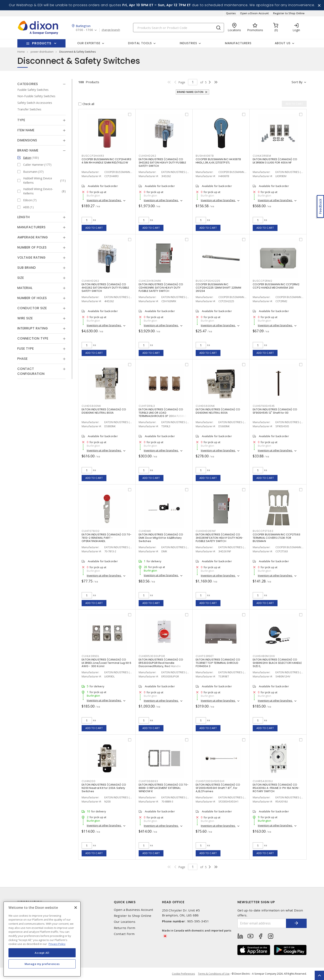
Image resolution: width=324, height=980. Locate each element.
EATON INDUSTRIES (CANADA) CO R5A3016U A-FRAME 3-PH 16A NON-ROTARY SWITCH (276, 788)
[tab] (42, 84)
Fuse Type (26, 349)
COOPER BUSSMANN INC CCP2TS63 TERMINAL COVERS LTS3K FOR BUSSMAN (276, 538)
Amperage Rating (33, 237)
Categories (28, 84)
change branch (111, 30)
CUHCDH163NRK (150, 281)
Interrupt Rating (33, 328)
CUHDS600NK (205, 406)
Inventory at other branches (104, 200)
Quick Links (125, 902)
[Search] (179, 28)
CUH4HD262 (90, 281)
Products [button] (42, 43)
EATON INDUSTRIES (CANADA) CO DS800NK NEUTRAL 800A (104, 411)
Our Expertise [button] (89, 43)
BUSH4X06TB (205, 156)
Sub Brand (27, 268)
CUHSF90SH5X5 (264, 406)
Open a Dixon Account (254, 13)
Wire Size (25, 318)
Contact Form (124, 934)
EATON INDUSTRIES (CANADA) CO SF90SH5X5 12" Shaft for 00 (275, 411)
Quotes (231, 13)
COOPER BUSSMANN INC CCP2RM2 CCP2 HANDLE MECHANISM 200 (276, 286)
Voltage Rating (32, 257)
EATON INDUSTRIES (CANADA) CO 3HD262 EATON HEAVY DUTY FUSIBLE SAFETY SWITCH (162, 163)
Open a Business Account (134, 910)
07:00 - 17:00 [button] (84, 30)
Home (21, 52)
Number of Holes (32, 298)
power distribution (42, 52)
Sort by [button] (297, 82)
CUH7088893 (148, 781)
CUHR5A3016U (263, 781)
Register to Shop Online (289, 13)
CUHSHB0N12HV (264, 656)
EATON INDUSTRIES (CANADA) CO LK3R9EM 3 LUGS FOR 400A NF (275, 161)
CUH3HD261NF (206, 531)
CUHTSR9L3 (147, 406)
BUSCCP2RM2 (263, 281)
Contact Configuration (31, 371)
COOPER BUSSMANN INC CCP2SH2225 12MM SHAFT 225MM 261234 (218, 288)
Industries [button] (188, 43)
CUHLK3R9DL (91, 656)
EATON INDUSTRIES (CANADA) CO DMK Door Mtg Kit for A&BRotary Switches (161, 538)
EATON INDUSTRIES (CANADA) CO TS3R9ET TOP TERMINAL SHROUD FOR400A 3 (218, 663)
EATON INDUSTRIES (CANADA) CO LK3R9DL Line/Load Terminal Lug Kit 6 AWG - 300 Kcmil (106, 663)
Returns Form (125, 928)
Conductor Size (32, 308)
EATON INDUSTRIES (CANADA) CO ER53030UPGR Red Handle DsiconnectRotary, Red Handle (161, 663)
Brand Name (28, 150)
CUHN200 (88, 781)
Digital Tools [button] (140, 43)
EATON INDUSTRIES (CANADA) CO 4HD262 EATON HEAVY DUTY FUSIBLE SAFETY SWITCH (105, 288)
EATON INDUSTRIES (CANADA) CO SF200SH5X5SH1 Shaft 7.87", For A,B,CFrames (218, 788)
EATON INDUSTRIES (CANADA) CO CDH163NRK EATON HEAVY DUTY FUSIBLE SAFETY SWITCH (161, 288)
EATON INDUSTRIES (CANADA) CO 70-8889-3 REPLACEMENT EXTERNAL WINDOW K (164, 788)
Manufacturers (238, 43)
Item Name (26, 130)
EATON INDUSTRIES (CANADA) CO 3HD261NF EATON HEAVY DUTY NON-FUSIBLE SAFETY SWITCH (220, 538)
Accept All (42, 953)
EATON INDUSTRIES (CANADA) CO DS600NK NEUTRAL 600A (218, 411)
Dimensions (27, 140)
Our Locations (125, 922)
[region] (42, 939)
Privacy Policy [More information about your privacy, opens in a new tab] (57, 944)
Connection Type (33, 338)
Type (21, 120)
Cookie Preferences (183, 974)
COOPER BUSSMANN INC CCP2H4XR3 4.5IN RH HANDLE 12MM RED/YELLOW (106, 161)
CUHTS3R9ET (205, 656)
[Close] (76, 908)
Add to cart (94, 228)
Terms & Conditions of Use (214, 974)
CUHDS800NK (91, 406)
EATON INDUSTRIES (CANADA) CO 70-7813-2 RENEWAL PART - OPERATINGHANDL (107, 538)
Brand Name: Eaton (190, 92)
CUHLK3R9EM (262, 156)
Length (24, 217)
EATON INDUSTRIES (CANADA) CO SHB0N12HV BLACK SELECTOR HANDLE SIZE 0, (277, 663)
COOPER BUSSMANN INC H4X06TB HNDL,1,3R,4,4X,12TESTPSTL (218, 161)
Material (25, 288)
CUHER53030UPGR (152, 656)
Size (21, 278)
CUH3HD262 (147, 156)
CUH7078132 (91, 531)
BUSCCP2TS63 (263, 531)
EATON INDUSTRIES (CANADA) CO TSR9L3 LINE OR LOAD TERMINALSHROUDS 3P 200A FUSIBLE (163, 413)
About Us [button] (283, 43)
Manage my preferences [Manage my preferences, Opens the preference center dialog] (42, 964)
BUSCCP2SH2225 (208, 281)
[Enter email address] (262, 923)
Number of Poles (32, 247)
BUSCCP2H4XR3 (93, 156)
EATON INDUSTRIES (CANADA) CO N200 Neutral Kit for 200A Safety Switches (104, 788)
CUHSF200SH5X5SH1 (210, 781)
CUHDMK (145, 531)
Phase (23, 359)
